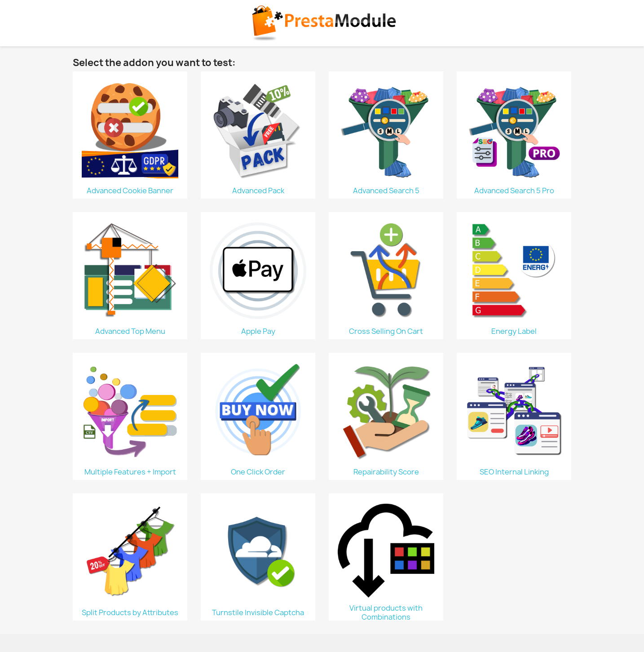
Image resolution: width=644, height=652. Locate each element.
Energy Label (514, 331)
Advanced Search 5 (386, 191)
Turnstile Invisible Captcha (258, 612)
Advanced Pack (258, 191)
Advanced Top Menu (130, 331)
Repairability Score (386, 472)
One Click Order (258, 472)
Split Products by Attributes (130, 612)
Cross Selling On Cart (386, 331)
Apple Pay (258, 331)
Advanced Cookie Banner (130, 191)
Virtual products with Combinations (386, 612)
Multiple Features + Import (130, 472)
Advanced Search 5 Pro (514, 191)
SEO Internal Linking (514, 472)
